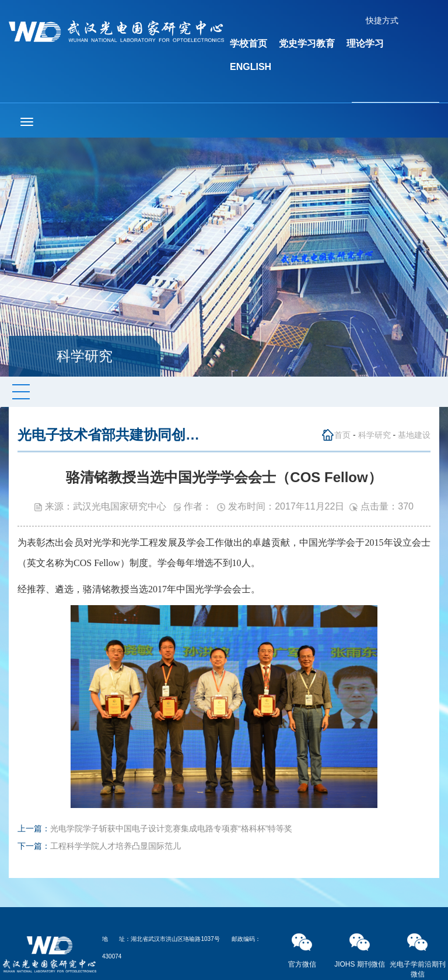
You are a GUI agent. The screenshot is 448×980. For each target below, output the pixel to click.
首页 (342, 435)
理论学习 (365, 43)
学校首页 (249, 43)
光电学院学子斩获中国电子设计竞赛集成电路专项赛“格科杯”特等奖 (171, 828)
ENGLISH (251, 67)
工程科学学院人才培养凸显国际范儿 (116, 846)
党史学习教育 (307, 43)
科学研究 (374, 435)
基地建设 (414, 435)
